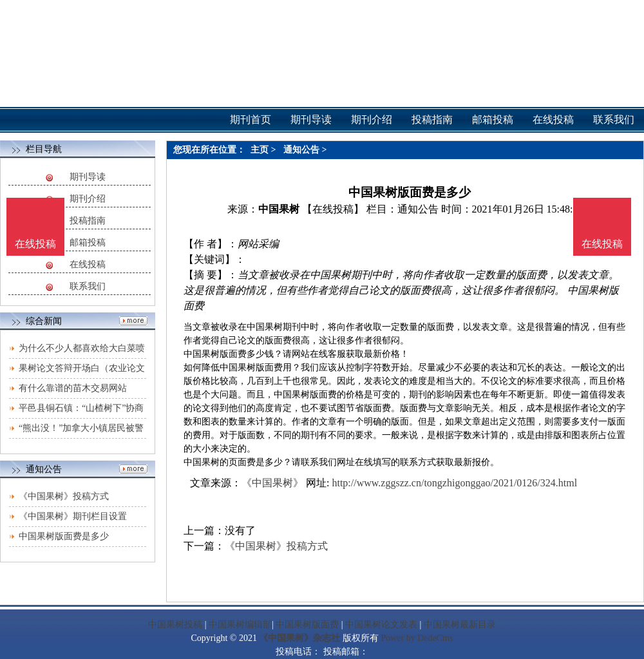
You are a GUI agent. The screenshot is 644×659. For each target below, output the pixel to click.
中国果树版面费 (307, 625)
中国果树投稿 (175, 625)
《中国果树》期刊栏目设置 (73, 516)
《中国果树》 (272, 483)
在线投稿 (88, 264)
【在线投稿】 (333, 209)
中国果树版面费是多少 (64, 536)
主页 (260, 150)
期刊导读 (88, 177)
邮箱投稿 (88, 243)
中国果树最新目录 (460, 625)
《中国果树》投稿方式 (64, 496)
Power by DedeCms (417, 638)
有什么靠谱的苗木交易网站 (73, 388)
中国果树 (279, 209)
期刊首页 (251, 119)
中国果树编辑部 (240, 625)
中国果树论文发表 (381, 625)
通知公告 (301, 150)
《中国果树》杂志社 (299, 638)
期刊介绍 (88, 199)
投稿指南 (88, 221)
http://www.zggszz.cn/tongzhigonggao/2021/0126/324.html (454, 483)
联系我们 (88, 286)
